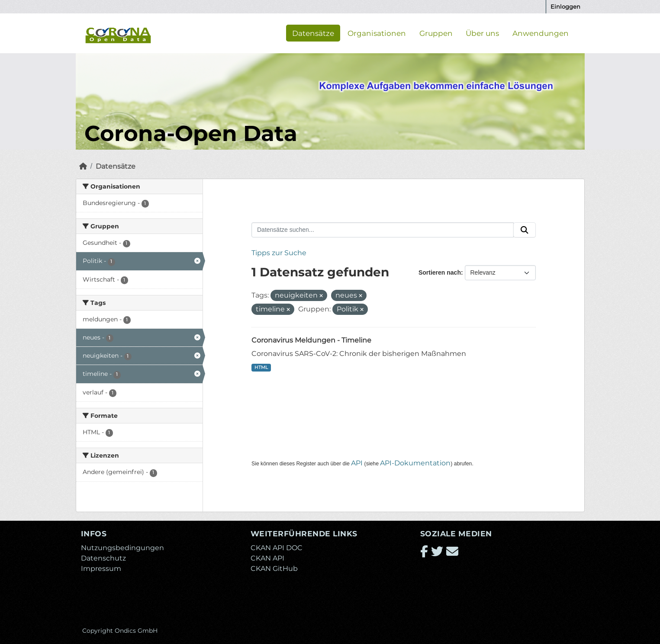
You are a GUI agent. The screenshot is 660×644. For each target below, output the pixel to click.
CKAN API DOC (277, 548)
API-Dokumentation (415, 463)
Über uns (482, 33)
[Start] (83, 166)
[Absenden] (525, 230)
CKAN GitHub (274, 569)
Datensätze (313, 33)
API (357, 463)
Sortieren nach (440, 272)
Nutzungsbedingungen (122, 548)
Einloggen (565, 6)
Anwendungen (541, 33)
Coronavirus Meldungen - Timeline (311, 340)
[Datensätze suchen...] (383, 230)
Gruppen (436, 33)
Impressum (101, 569)
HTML (261, 367)
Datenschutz (103, 558)
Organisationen (377, 33)
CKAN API (267, 558)
